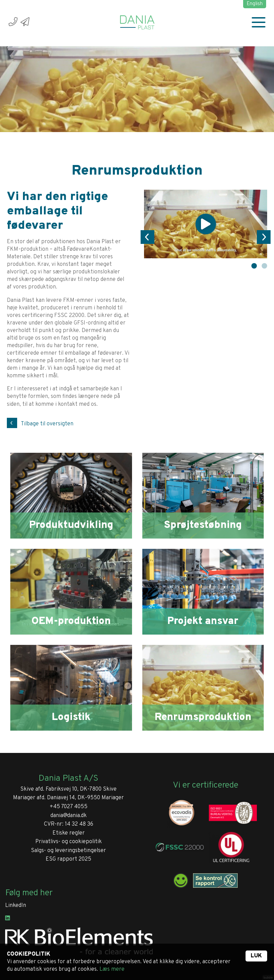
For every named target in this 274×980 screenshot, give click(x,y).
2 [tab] (264, 266)
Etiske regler (69, 833)
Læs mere (112, 969)
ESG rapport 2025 (68, 859)
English (255, 4)
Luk (256, 956)
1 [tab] (254, 266)
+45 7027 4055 (69, 807)
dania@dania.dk (69, 816)
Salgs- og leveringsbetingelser (68, 851)
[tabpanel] (206, 224)
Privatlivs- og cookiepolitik (69, 842)
